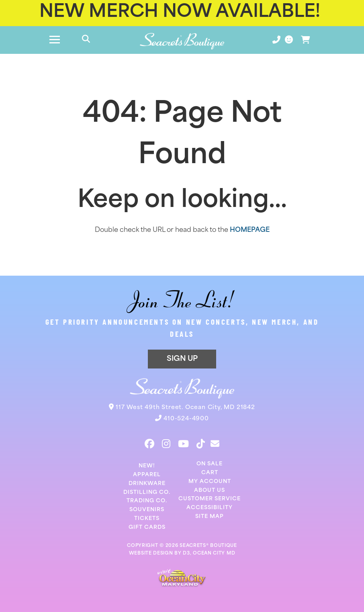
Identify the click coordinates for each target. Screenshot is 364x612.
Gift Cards (147, 527)
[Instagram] (166, 444)
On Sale (210, 464)
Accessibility (210, 508)
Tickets (147, 519)
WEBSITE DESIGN (151, 554)
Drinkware (147, 484)
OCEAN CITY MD (214, 554)
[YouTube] (183, 444)
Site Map (210, 517)
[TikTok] (201, 444)
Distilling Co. (147, 492)
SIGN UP (182, 359)
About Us (210, 490)
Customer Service (210, 499)
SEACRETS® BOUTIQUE (208, 546)
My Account (210, 482)
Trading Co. (147, 501)
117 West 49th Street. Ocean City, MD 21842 (185, 408)
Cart (210, 473)
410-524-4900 (186, 419)
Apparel (147, 475)
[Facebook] (149, 444)
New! (147, 466)
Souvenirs (147, 510)
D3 (186, 554)
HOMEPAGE (250, 230)
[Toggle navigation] (55, 40)
